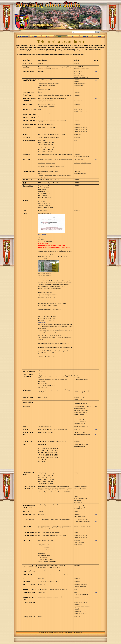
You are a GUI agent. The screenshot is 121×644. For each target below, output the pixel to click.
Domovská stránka (44, 632)
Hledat (98, 32)
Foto (62, 632)
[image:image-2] (42, 323)
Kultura (65, 632)
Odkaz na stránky (42, 234)
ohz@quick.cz (43, 25)
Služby (58, 632)
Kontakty (70, 632)
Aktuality (51, 632)
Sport (55, 632)
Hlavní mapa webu (77, 632)
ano (96, 67)
